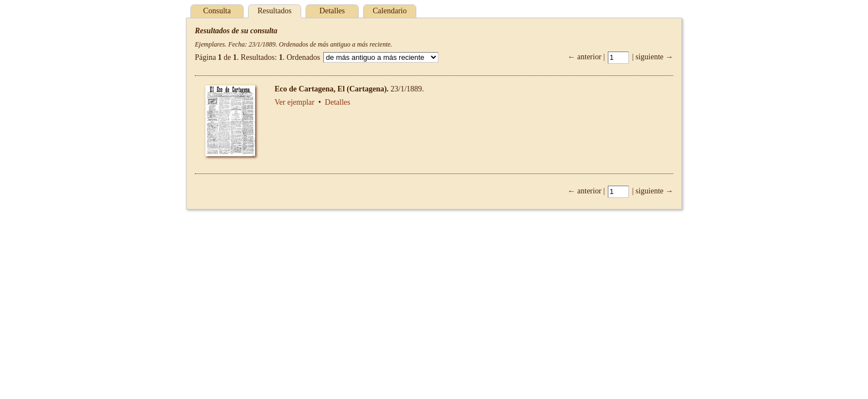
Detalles (332, 11)
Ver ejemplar (294, 102)
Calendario (389, 11)
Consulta (217, 11)
